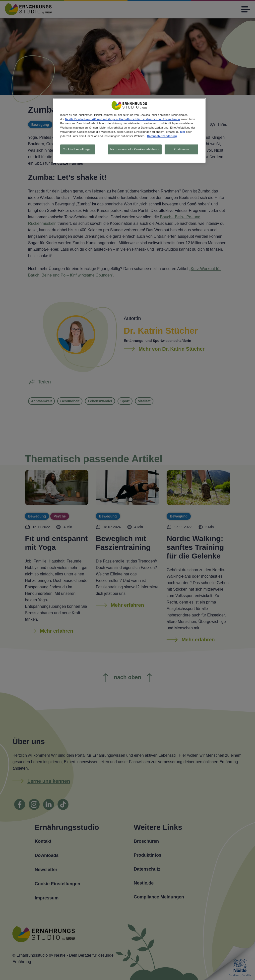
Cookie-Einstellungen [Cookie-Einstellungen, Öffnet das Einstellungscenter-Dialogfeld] (78, 149)
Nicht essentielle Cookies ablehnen (134, 149)
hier (183, 132)
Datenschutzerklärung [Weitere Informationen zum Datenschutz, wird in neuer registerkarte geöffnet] (162, 136)
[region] (129, 130)
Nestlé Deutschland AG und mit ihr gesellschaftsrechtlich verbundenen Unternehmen (122, 119)
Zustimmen (181, 149)
